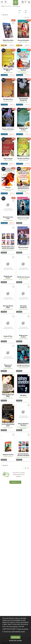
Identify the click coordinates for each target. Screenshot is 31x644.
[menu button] (2, 2)
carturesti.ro (8, 6)
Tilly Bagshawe (25, 73)
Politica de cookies (23, 629)
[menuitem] (22, 2)
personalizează (13, 626)
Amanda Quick (6, 250)
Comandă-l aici (15, 482)
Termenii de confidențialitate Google (14, 632)
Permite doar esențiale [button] (16, 641)
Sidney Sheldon (8, 42)
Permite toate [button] (15, 637)
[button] (8, 2)
